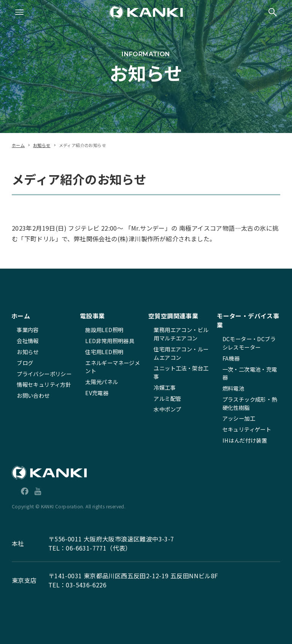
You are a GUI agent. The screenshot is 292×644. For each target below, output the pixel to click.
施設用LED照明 (104, 330)
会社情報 (28, 341)
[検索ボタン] (273, 12)
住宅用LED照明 (104, 352)
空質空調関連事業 (173, 316)
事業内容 (28, 330)
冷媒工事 (165, 387)
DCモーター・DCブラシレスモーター (249, 343)
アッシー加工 (239, 418)
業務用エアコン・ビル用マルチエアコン (181, 334)
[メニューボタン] (19, 12)
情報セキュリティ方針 (44, 384)
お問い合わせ (33, 395)
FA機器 (231, 358)
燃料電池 (233, 388)
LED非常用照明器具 (110, 341)
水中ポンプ (167, 409)
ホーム (21, 316)
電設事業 (92, 316)
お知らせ (28, 352)
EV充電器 (97, 393)
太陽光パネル (102, 382)
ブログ (25, 363)
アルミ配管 (167, 398)
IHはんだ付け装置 (245, 440)
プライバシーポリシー (44, 374)
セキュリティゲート (247, 429)
